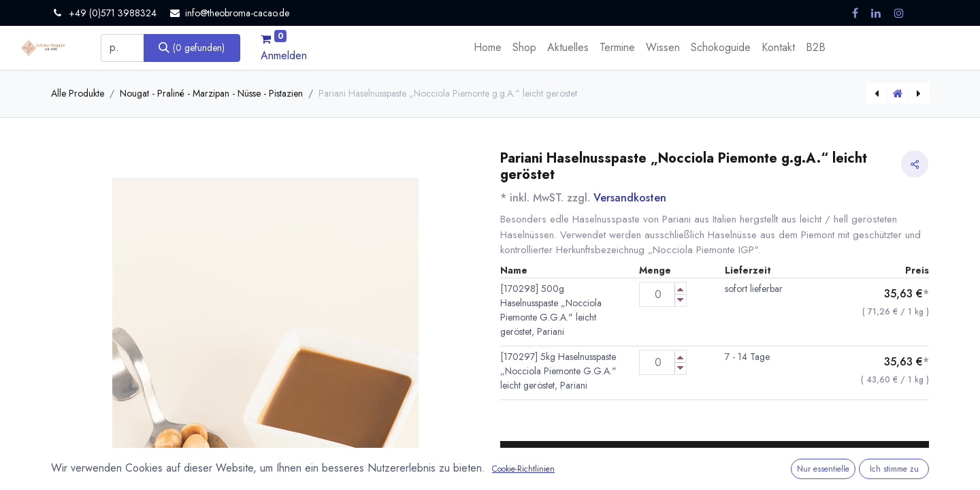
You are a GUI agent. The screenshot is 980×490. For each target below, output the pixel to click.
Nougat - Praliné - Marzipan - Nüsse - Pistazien (211, 93)
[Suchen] (192, 48)
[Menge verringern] (680, 300)
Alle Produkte (78, 93)
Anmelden (284, 55)
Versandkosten (630, 198)
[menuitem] (488, 48)
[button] (715, 458)
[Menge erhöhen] (680, 289)
